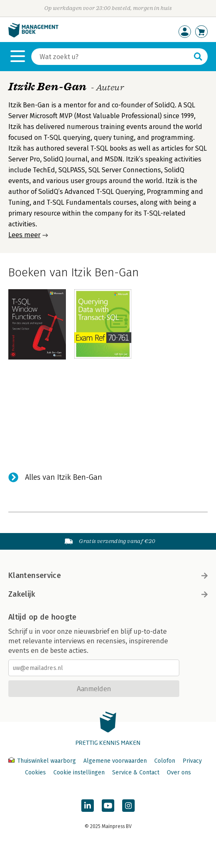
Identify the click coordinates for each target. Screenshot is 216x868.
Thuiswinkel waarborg (43, 761)
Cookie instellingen (79, 773)
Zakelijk (108, 594)
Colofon (165, 761)
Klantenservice (108, 575)
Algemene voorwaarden (115, 761)
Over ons (179, 773)
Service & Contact (136, 773)
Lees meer (24, 235)
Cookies (35, 773)
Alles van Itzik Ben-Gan (64, 477)
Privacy (192, 761)
